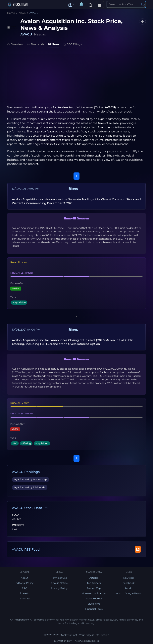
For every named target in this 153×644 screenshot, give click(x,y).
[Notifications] (81, 4)
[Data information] (46, 508)
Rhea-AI (135, 119)
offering (26, 443)
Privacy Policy (59, 588)
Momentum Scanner (94, 593)
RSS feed (128, 578)
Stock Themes (94, 598)
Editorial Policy (25, 583)
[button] (72, 4)
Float (16, 515)
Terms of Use (59, 578)
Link (15, 529)
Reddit (128, 588)
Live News (94, 604)
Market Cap (94, 588)
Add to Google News (128, 593)
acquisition (19, 302)
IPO (15, 443)
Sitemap (25, 598)
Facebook (128, 583)
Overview (15, 44)
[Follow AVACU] (142, 22)
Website (18, 525)
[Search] (91, 4)
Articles (94, 578)
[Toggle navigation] (100, 4)
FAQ (25, 588)
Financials (36, 44)
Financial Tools (94, 609)
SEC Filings (73, 44)
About (25, 578)
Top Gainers (94, 583)
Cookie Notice (59, 583)
